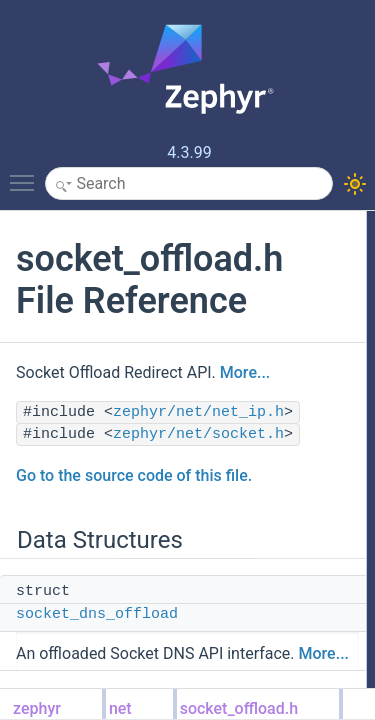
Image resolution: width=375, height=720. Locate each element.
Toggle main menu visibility (27, 174)
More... (245, 372)
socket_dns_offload (97, 614)
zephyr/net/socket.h (198, 434)
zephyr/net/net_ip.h (198, 412)
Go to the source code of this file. (134, 475)
